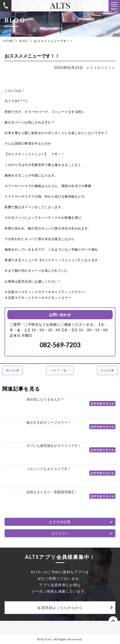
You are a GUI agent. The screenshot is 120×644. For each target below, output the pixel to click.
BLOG (24, 41)
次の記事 (107, 370)
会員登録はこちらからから (60, 608)
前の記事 (12, 370)
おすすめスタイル (101, 67)
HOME (8, 41)
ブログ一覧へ (60, 370)
